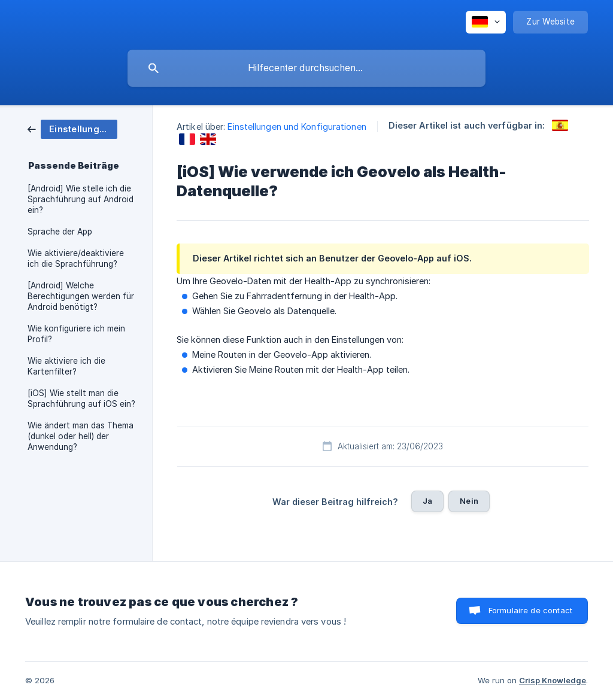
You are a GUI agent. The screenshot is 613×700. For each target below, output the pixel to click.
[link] (72, 128)
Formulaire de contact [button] (530, 610)
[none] (486, 22)
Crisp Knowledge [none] (553, 680)
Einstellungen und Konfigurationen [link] (297, 127)
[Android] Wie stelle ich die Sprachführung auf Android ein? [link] (81, 199)
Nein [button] (469, 501)
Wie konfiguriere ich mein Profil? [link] (76, 334)
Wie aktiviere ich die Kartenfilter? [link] (66, 366)
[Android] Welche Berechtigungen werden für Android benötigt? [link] (81, 296)
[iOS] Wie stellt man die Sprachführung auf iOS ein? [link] (81, 398)
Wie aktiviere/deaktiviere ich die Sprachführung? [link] (76, 258)
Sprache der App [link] (60, 232)
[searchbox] (306, 68)
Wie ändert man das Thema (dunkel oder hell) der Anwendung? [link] (81, 436)
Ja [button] (427, 501)
